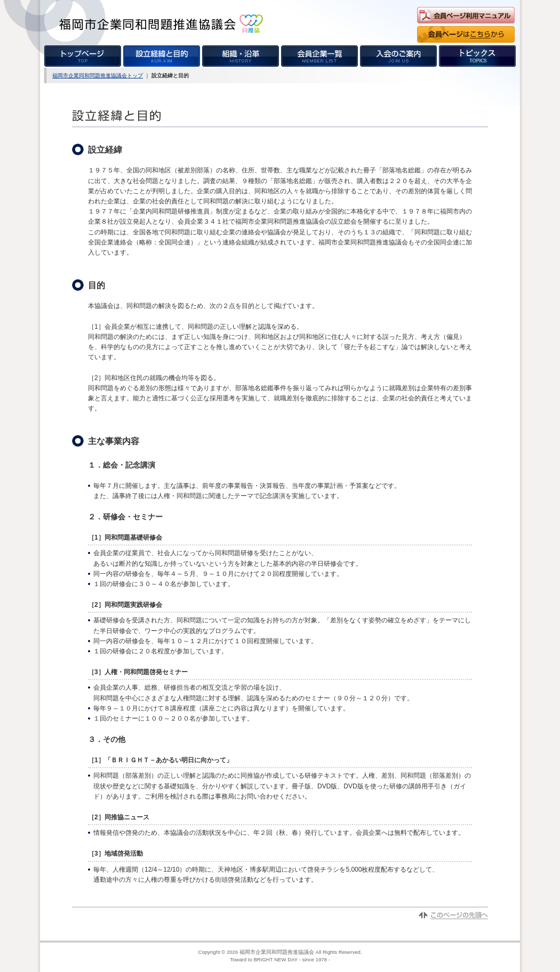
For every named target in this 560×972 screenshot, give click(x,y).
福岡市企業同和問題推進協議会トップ (98, 76)
